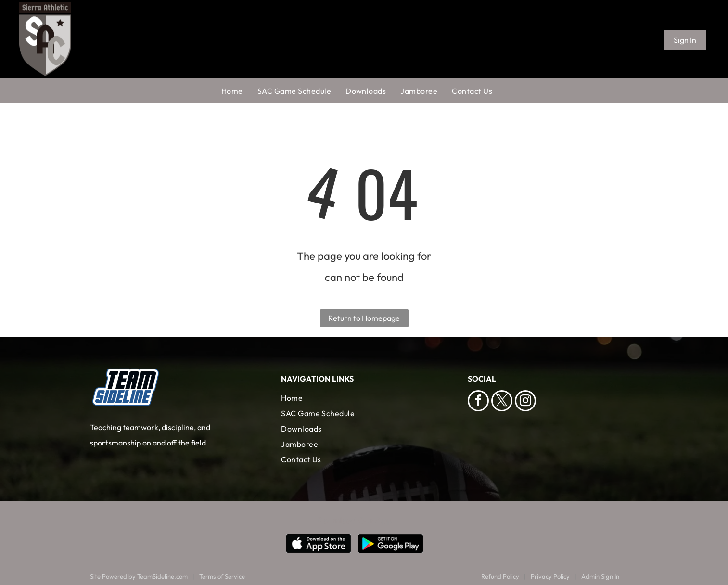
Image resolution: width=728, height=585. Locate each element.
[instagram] (525, 402)
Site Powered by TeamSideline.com (139, 576)
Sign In (685, 40)
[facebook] (478, 402)
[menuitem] (239, 91)
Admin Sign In (600, 576)
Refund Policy (500, 576)
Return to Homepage (364, 318)
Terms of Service (222, 576)
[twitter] (502, 402)
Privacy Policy (550, 576)
